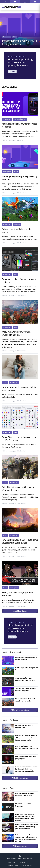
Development (7, 37)
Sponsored (20, 140)
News (15, 274)
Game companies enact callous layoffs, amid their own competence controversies (27, 769)
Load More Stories (20, 611)
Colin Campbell (21, 193)
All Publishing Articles (20, 778)
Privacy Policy (13, 865)
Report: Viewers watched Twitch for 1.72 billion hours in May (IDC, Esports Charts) (27, 827)
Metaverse (17, 224)
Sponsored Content (20, 119)
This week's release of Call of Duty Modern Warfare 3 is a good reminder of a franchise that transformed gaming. (20, 497)
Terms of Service (26, 865)
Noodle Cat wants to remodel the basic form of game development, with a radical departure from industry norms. (19, 550)
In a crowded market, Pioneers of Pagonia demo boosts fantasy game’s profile (26, 738)
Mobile (15, 37)
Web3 (15, 327)
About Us (12, 862)
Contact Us (24, 862)
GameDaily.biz (11, 859)
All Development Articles (20, 710)
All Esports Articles (20, 846)
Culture (5, 382)
